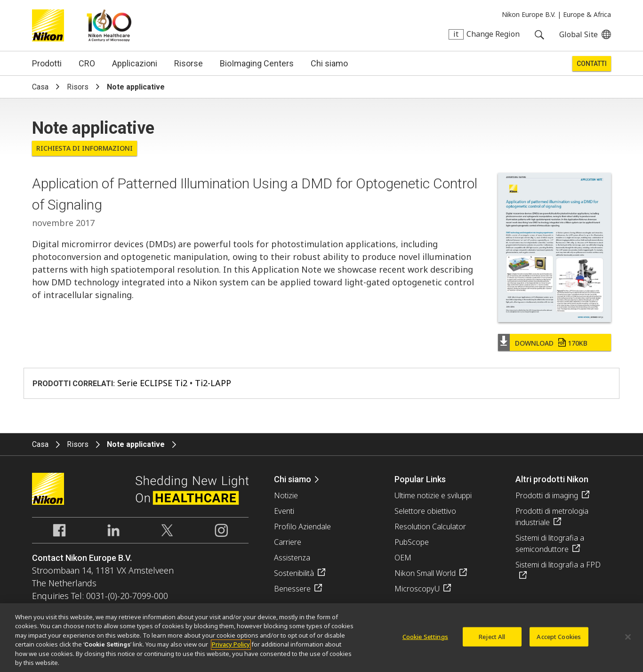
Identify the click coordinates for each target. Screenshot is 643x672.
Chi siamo (329, 63)
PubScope (412, 542)
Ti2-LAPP (213, 383)
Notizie (286, 495)
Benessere (292, 589)
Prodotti (47, 63)
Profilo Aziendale (302, 526)
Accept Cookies (559, 640)
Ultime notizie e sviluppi (433, 495)
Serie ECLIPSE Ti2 (152, 383)
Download (551, 343)
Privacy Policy (231, 648)
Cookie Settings (425, 640)
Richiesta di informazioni (84, 148)
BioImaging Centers (257, 63)
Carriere (288, 542)
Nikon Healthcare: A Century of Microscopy (109, 25)
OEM (403, 558)
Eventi (284, 511)
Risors (78, 87)
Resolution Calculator (430, 526)
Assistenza (292, 558)
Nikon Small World (425, 573)
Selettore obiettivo (425, 511)
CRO (87, 63)
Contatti (592, 64)
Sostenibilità (294, 573)
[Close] (628, 640)
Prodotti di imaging (547, 495)
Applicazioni (135, 63)
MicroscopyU (417, 589)
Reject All (492, 640)
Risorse (189, 63)
